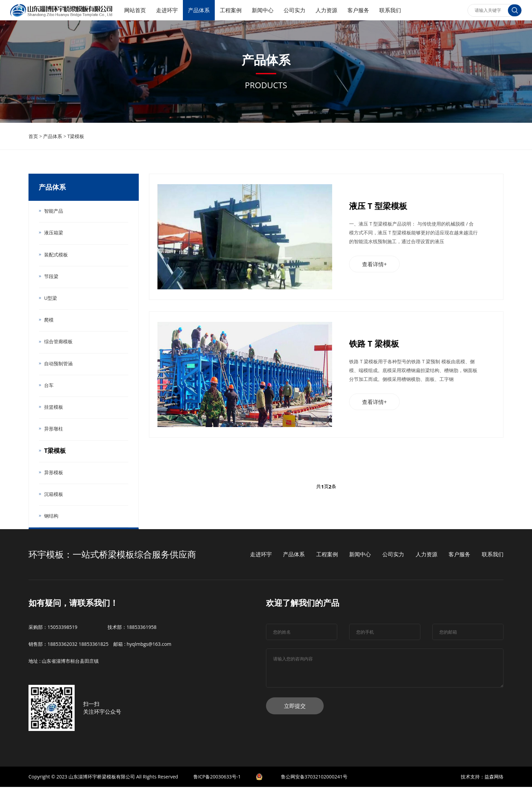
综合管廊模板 (58, 343)
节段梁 (51, 277)
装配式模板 (56, 255)
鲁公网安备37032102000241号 (314, 781)
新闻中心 (263, 10)
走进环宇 (167, 10)
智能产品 (54, 211)
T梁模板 (76, 136)
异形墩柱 (54, 431)
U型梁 (51, 299)
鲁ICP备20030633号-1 (217, 781)
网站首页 (135, 10)
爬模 (49, 321)
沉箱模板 (54, 497)
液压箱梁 (54, 233)
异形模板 (54, 475)
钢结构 (51, 519)
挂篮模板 (54, 409)
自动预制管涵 (58, 365)
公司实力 (294, 10)
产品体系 (199, 10)
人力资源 (326, 10)
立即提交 (295, 710)
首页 (33, 136)
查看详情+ (375, 265)
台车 (49, 387)
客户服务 (358, 10)
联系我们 (390, 10)
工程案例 (231, 10)
